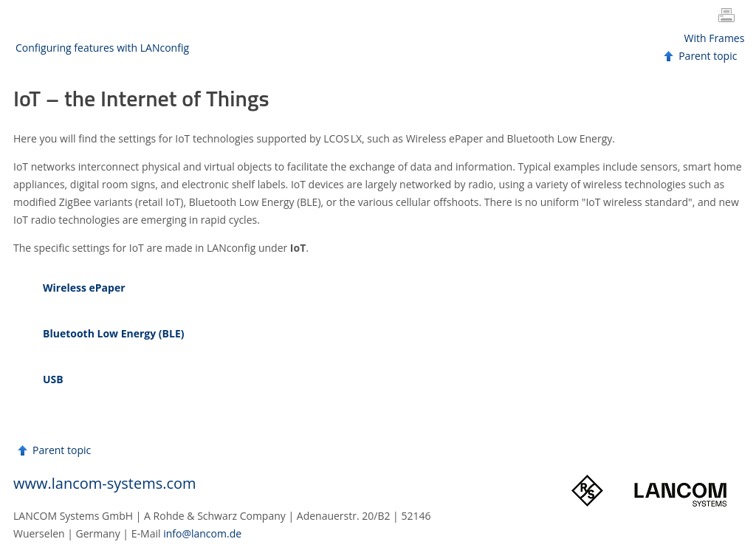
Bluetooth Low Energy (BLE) (114, 333)
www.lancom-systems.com (105, 483)
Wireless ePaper (84, 288)
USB (53, 379)
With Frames (715, 38)
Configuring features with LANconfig (102, 48)
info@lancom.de (202, 533)
